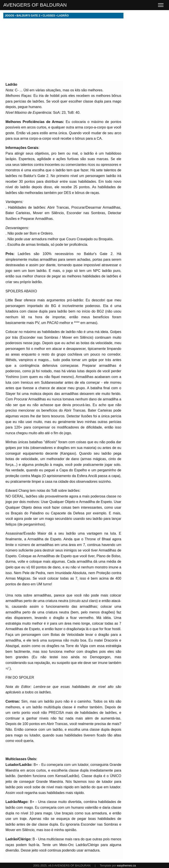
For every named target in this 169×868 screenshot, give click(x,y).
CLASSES (49, 16)
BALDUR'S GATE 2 (28, 16)
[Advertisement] (63, 49)
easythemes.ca (126, 865)
